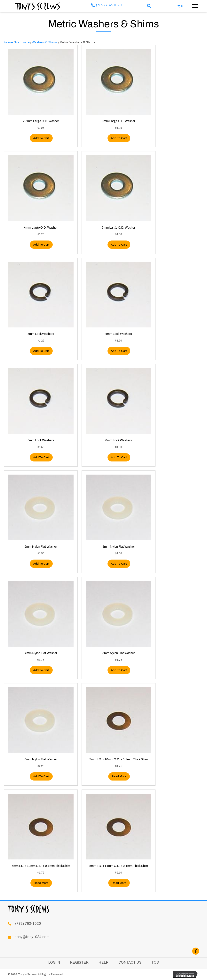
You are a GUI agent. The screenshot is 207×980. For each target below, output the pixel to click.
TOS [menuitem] (155, 963)
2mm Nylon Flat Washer (41, 547)
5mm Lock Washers (41, 440)
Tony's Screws (38, 6)
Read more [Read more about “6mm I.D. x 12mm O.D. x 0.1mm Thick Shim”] (41, 883)
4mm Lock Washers (119, 334)
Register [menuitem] (79, 963)
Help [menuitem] (103, 963)
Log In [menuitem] (54, 963)
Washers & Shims (45, 42)
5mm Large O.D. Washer (119, 228)
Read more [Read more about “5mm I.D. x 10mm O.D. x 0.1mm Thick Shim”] (119, 776)
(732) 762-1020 (109, 5)
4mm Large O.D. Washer (41, 228)
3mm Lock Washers (41, 334)
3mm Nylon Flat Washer (119, 547)
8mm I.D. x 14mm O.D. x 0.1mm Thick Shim (119, 866)
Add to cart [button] (41, 138)
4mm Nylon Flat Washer (41, 653)
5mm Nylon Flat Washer (119, 653)
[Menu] (195, 6)
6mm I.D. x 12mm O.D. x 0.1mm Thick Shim (41, 866)
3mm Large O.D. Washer (119, 121)
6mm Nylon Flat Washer (41, 759)
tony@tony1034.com (32, 937)
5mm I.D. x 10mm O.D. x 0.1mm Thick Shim (119, 759)
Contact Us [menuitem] (130, 963)
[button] (149, 6)
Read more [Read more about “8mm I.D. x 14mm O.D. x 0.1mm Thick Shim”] (119, 883)
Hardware (22, 42)
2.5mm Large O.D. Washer (41, 121)
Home (8, 42)
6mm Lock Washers (119, 440)
